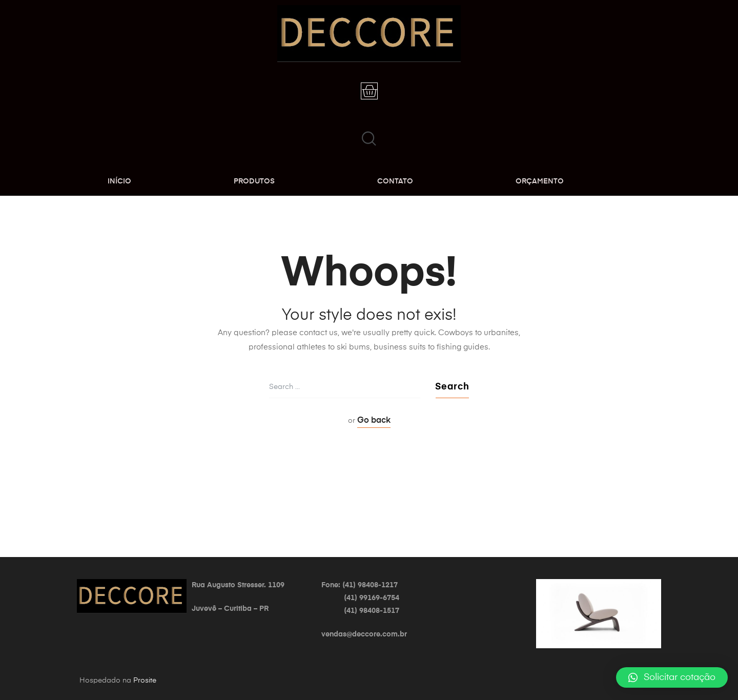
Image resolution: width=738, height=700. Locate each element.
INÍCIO (119, 181)
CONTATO (395, 181)
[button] (672, 677)
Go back (374, 421)
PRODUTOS (254, 181)
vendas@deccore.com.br (364, 634)
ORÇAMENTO (540, 181)
